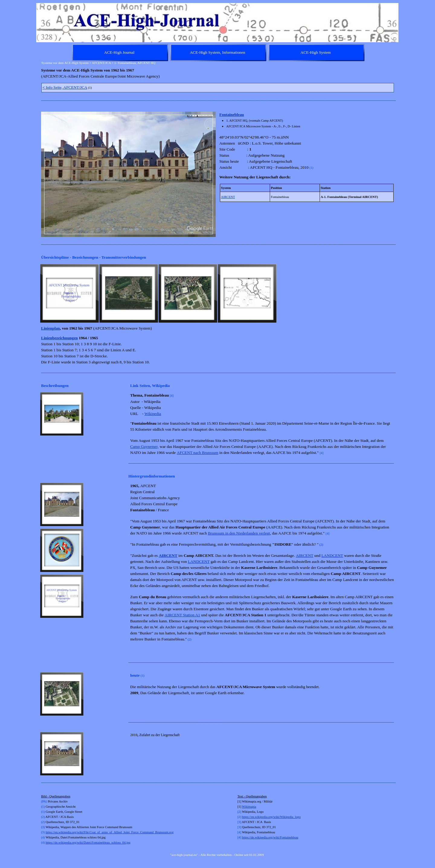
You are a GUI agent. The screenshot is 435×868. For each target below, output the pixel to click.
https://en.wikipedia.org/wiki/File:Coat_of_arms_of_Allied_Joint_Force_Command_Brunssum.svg (110, 832)
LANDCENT (332, 555)
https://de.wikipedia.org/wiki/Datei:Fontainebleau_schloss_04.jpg (88, 842)
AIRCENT (228, 197)
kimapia (251, 807)
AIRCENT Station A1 (182, 615)
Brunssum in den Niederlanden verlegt (239, 533)
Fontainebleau (232, 115)
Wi (244, 807)
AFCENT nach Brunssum (197, 453)
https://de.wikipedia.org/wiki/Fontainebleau (270, 837)
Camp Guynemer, (144, 447)
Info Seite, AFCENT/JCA (65, 87)
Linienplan (50, 328)
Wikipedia (153, 414)
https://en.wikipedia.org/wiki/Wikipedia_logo (271, 817)
